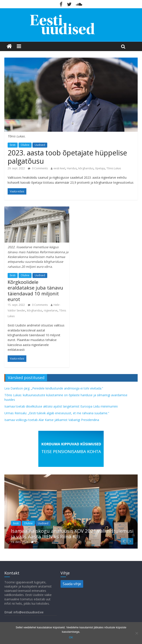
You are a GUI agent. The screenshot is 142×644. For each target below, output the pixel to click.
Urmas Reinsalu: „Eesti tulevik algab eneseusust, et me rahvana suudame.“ (57, 413)
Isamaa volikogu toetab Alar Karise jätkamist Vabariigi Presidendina (52, 420)
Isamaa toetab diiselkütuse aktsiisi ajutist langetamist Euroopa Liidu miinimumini (61, 406)
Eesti (13, 145)
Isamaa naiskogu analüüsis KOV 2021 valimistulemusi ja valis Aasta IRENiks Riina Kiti (72, 534)
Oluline (25, 145)
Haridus (72, 168)
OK (71, 637)
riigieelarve (51, 310)
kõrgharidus (86, 168)
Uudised (40, 145)
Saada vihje (72, 584)
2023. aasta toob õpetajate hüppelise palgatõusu (67, 157)
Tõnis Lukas (114, 168)
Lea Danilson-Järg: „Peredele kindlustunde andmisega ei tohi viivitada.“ (54, 388)
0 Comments (38, 168)
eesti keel (59, 168)
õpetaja (100, 168)
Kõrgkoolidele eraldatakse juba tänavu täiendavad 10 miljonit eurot (35, 290)
